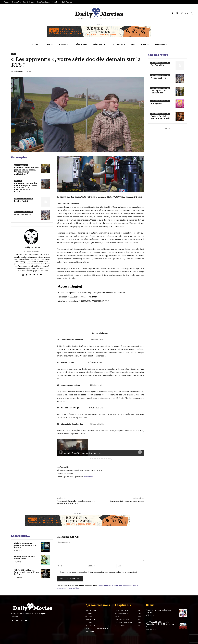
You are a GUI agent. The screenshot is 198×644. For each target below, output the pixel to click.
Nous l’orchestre (23, 215)
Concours (18, 181)
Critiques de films (21, 165)
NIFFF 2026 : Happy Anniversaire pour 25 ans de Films (26, 572)
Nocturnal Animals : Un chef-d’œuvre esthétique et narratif (76, 502)
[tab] (89, 458)
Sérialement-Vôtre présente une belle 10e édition (25, 546)
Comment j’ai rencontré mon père (127, 501)
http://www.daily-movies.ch (32, 251)
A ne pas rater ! (158, 55)
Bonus (150, 605)
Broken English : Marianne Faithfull (160, 117)
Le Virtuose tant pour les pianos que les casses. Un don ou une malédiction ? (27, 171)
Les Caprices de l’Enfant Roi (159, 92)
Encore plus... (20, 157)
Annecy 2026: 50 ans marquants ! (24, 558)
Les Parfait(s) (21, 201)
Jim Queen (156, 104)
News (13, 54)
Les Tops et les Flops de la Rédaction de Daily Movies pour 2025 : (160, 624)
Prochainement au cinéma (23, 199)
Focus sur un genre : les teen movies (158, 611)
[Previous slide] (61, 452)
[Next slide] (140, 452)
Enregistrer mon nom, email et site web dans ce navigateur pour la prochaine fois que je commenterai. (98, 572)
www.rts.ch (89, 477)
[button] (192, 13)
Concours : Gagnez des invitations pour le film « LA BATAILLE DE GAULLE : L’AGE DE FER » (26, 188)
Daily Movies (18, 71)
